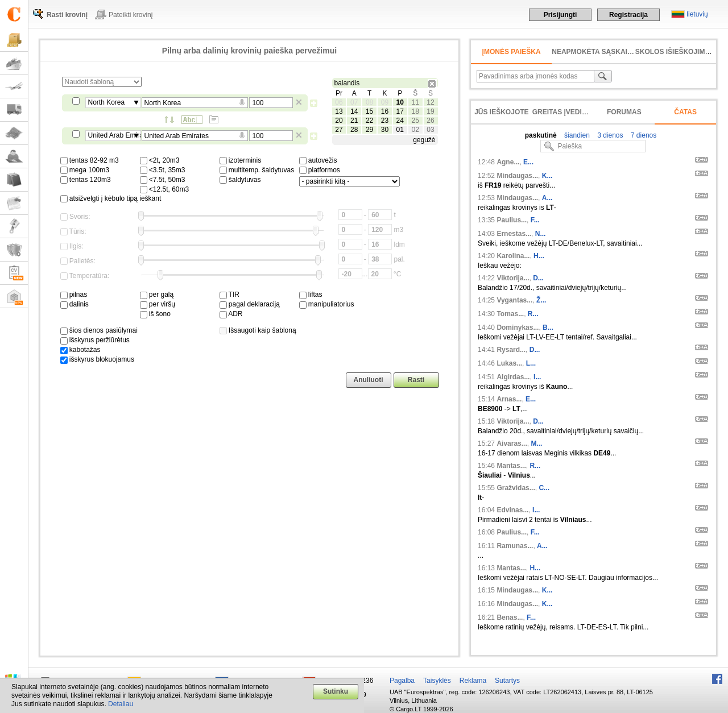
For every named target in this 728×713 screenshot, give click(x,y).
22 (369, 121)
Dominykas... (518, 328)
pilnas (74, 295)
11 (415, 102)
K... (547, 176)
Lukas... (509, 363)
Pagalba (402, 681)
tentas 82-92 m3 (90, 160)
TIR (229, 295)
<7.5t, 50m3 (163, 180)
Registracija (628, 15)
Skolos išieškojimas (675, 52)
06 (339, 102)
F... (535, 220)
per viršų (158, 304)
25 (415, 121)
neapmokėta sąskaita (594, 52)
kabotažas (80, 350)
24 (400, 121)
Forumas (624, 112)
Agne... (508, 162)
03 (430, 130)
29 (369, 130)
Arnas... (509, 399)
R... (533, 314)
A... (547, 198)
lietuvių (697, 14)
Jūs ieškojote (501, 112)
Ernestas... (514, 234)
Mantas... (511, 466)
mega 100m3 (85, 170)
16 (385, 111)
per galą (157, 295)
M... (536, 443)
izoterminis (241, 160)
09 (385, 102)
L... (531, 363)
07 (354, 102)
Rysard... (511, 350)
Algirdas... (513, 377)
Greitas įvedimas (565, 112)
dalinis (75, 304)
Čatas (685, 112)
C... (544, 488)
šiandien (576, 135)
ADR (231, 314)
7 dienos (643, 135)
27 (339, 130)
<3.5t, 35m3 (163, 170)
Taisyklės (437, 681)
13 (339, 111)
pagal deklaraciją (250, 304)
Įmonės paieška (512, 52)
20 (339, 121)
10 (400, 102)
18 (415, 111)
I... (537, 377)
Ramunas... (515, 546)
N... (541, 234)
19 (430, 111)
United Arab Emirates (115, 135)
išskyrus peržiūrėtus (95, 340)
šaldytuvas (240, 180)
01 (400, 130)
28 (354, 130)
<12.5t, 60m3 (165, 189)
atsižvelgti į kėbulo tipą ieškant (111, 198)
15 (369, 111)
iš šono (155, 314)
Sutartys (507, 681)
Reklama (473, 681)
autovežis (318, 160)
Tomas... (510, 314)
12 (430, 102)
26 (430, 121)
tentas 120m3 (86, 180)
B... (548, 328)
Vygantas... (514, 300)
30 (385, 130)
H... (539, 256)
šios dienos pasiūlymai (99, 330)
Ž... (541, 300)
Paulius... (512, 220)
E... (528, 162)
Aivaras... (512, 443)
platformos (320, 170)
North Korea (107, 102)
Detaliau (121, 704)
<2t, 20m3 (160, 160)
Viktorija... (513, 278)
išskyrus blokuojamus (97, 359)
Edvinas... (512, 510)
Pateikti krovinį (131, 15)
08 (369, 102)
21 (354, 121)
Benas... (510, 617)
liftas (311, 295)
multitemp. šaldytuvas (257, 170)
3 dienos (609, 135)
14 (354, 111)
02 (415, 130)
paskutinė (541, 135)
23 (385, 121)
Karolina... (513, 256)
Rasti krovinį (67, 15)
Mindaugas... (517, 176)
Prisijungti (561, 15)
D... (538, 278)
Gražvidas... (516, 488)
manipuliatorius (327, 304)
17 (400, 111)
